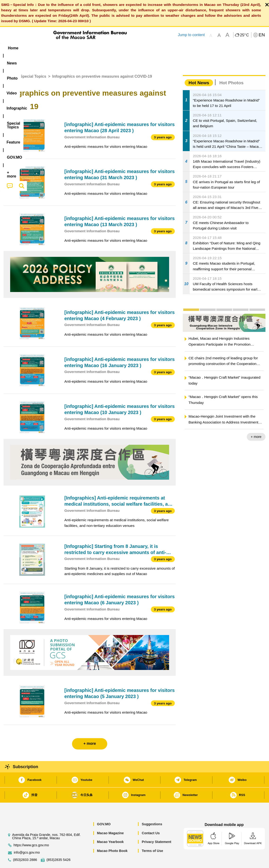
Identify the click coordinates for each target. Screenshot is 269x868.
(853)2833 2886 (25, 845)
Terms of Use (152, 836)
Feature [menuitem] (160, 48)
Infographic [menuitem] (98, 48)
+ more (256, 422)
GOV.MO (104, 810)
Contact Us (151, 819)
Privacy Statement (156, 827)
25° (244, 35)
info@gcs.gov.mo (27, 838)
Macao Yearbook (110, 827)
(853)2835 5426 (59, 845)
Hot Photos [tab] (231, 68)
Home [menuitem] (13, 48)
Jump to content (191, 35)
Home (9, 62)
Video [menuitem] (74, 48)
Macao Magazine (110, 819)
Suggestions (152, 810)
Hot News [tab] (199, 68)
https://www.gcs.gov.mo (31, 831)
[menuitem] (33, 48)
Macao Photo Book (112, 836)
